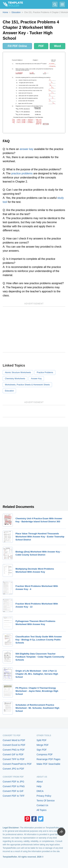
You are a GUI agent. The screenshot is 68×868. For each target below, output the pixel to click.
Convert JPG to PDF (13, 769)
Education (9, 391)
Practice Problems (45, 372)
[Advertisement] (34, 329)
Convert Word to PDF (14, 740)
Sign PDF (42, 750)
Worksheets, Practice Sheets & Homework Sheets (27, 385)
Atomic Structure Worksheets (18, 372)
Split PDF (41, 740)
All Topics (41, 810)
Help (39, 786)
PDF (41, 46)
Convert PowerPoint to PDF (17, 764)
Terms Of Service (46, 801)
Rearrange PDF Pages (48, 759)
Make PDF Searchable (48, 764)
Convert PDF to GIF (13, 791)
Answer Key (36, 379)
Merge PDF (43, 745)
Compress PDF (45, 754)
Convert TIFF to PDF (14, 759)
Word (57, 46)
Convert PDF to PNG (14, 786)
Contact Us (42, 805)
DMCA (40, 791)
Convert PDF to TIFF (14, 796)
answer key (27, 149)
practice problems (22, 173)
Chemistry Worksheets (15, 379)
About (40, 782)
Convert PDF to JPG (13, 782)
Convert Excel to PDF (14, 745)
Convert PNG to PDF (14, 750)
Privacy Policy (44, 796)
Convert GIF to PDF (13, 754)
